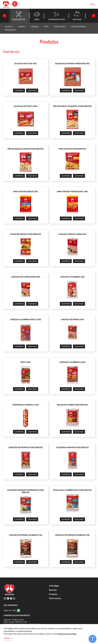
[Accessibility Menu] (93, 639)
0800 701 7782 (10, 610)
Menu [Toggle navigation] (93, 4)
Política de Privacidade (67, 634)
